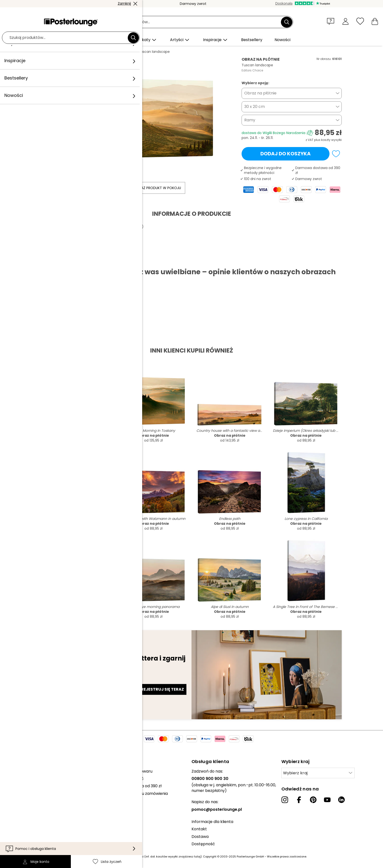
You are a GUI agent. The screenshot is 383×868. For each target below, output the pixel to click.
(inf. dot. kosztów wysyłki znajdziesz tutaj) (173, 857)
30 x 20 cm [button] (255, 107)
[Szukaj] (287, 22)
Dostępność (203, 844)
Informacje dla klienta (212, 822)
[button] (332, 21)
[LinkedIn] (341, 800)
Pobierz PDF (58, 260)
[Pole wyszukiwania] (197, 22)
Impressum (23, 826)
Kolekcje (20, 771)
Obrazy (78, 52)
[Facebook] (299, 800)
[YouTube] (327, 800)
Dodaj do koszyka (286, 154)
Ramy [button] (250, 120)
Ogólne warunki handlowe (37, 803)
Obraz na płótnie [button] (260, 93)
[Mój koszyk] (375, 21)
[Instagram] (285, 800)
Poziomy (96, 52)
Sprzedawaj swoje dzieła (35, 791)
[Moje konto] (346, 21)
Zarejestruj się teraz (160, 689)
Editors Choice (252, 70)
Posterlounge (55, 52)
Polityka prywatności (32, 811)
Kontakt (199, 829)
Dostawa (200, 837)
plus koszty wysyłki (328, 140)
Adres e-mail (58, 681)
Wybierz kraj (295, 773)
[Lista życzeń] (360, 21)
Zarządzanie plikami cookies (39, 818)
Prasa (17, 783)
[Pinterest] (313, 800)
